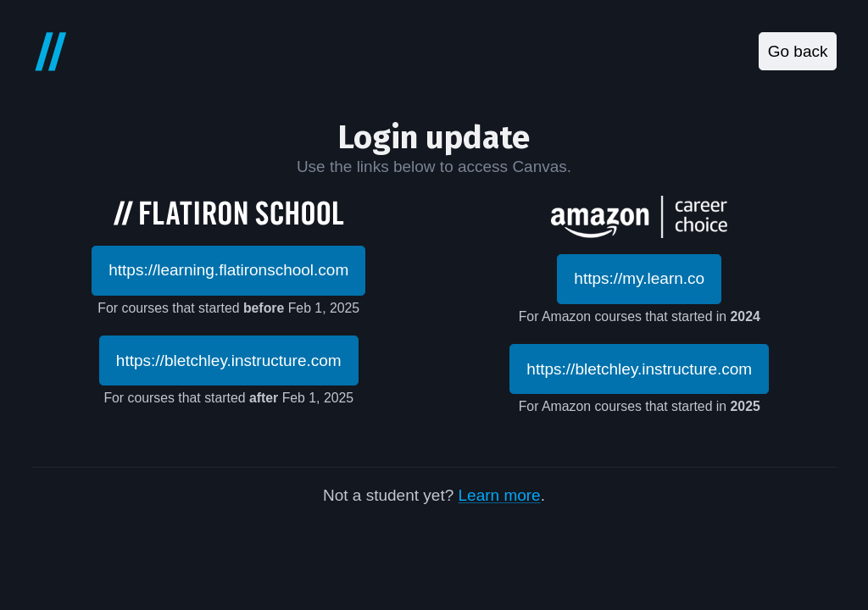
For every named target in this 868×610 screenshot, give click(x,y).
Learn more (500, 495)
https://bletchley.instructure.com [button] (229, 360)
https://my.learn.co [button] (639, 278)
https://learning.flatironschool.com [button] (228, 270)
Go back (798, 51)
